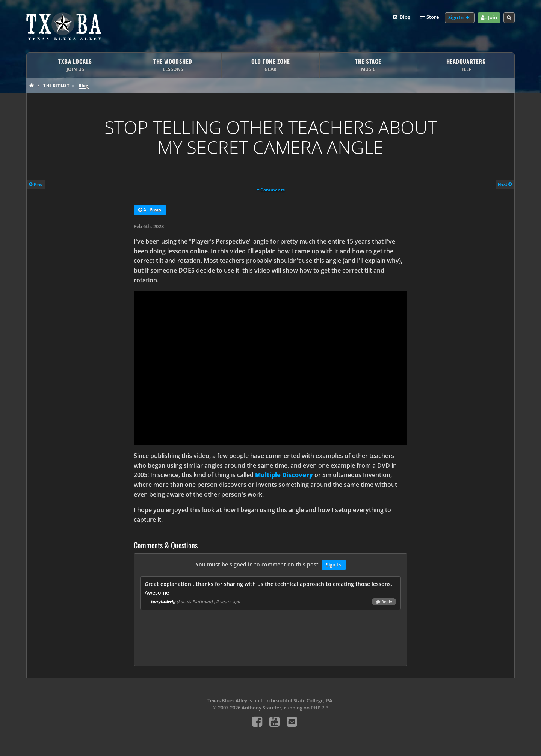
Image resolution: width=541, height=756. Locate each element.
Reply (384, 602)
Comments (273, 190)
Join (489, 18)
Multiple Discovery (284, 475)
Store (429, 17)
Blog (401, 17)
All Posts (150, 210)
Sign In (459, 18)
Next (505, 184)
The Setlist (56, 85)
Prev (36, 184)
